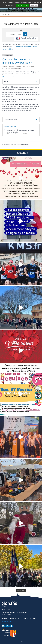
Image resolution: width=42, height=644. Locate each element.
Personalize (34, 5)
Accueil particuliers (9, 44)
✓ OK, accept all (22, 5)
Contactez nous (7, 621)
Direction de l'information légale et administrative (16, 144)
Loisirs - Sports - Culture (25, 44)
